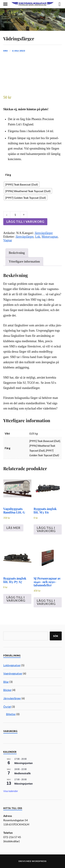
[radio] (22, 184)
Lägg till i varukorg (25, 222)
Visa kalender (11, 791)
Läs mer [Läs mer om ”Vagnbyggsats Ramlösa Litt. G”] (13, 528)
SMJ (6, 51)
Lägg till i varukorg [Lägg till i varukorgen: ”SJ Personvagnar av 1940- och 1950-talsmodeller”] (46, 602)
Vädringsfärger (19, 38)
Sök (56, 636)
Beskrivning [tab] (17, 253)
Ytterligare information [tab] (24, 262)
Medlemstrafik (23, 773)
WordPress (39, 861)
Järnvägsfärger (44, 233)
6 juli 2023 (19, 51)
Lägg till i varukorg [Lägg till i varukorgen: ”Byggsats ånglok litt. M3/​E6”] (46, 529)
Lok (38, 237)
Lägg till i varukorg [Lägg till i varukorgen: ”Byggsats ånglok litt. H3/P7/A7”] (16, 599)
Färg (8, 175)
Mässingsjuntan (24, 763)
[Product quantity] (15, 215)
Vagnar (8, 240)
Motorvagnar (50, 237)
